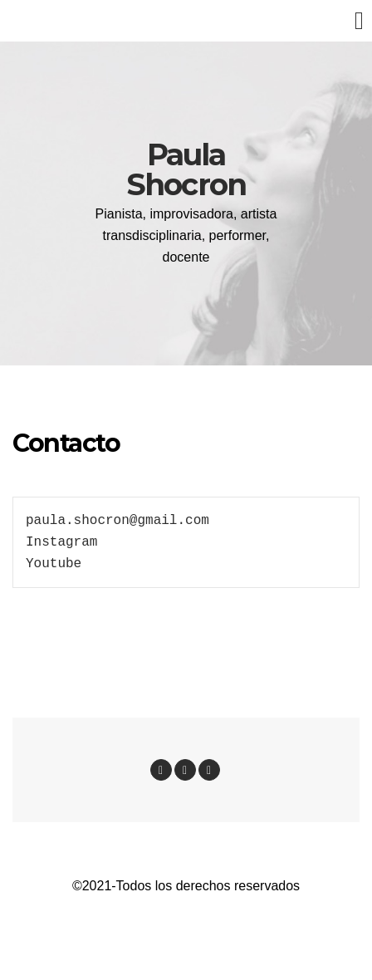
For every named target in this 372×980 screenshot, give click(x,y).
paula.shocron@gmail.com (117, 521)
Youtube (54, 564)
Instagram (61, 542)
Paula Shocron (186, 169)
